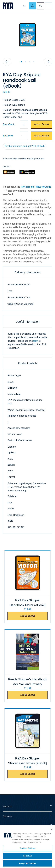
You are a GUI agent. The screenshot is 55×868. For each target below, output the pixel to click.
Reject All (27, 856)
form (36, 341)
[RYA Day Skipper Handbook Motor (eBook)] (27, 573)
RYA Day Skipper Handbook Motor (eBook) (28, 603)
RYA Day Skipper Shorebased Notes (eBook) (27, 761)
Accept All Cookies (28, 863)
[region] (27, 847)
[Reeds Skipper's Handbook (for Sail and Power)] (27, 652)
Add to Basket (42, 124)
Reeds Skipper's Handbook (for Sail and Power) (28, 682)
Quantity (3, 136)
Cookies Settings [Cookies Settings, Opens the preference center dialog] (28, 848)
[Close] (51, 829)
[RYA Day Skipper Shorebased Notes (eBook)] (27, 731)
